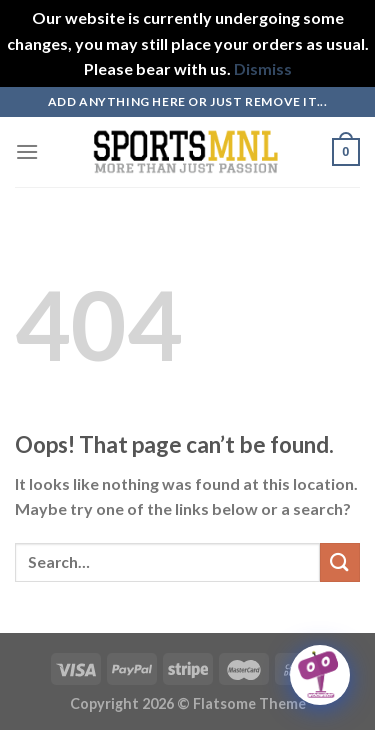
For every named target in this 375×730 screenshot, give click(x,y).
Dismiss (263, 68)
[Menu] (27, 151)
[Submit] (340, 562)
